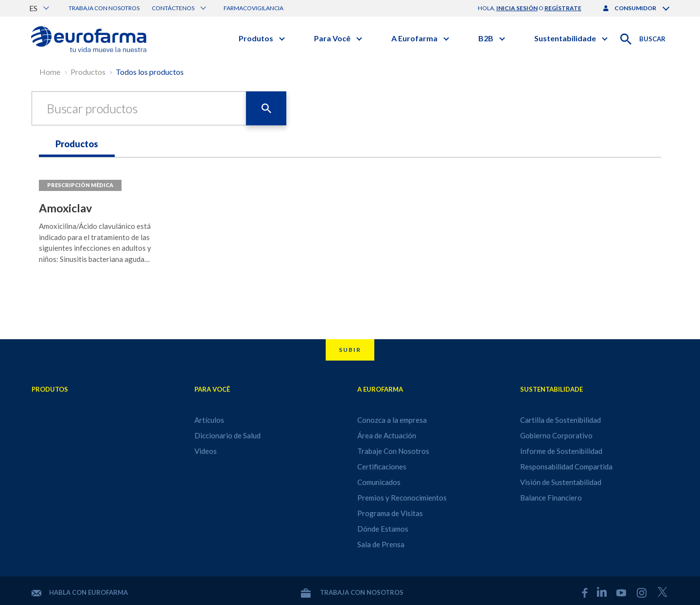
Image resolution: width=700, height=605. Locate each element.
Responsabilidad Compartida (566, 467)
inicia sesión (517, 8)
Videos (206, 451)
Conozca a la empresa (392, 420)
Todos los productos (150, 72)
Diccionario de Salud (227, 435)
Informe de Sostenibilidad (561, 451)
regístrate (563, 8)
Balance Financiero (551, 498)
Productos (88, 72)
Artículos (209, 420)
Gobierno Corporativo (556, 435)
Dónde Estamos (383, 529)
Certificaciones (382, 467)
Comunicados (379, 482)
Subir (350, 350)
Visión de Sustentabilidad (561, 482)
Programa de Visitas (390, 513)
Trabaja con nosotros (104, 8)
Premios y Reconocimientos (402, 498)
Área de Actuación (387, 435)
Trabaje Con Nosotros (393, 451)
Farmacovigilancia (254, 8)
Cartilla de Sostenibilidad (560, 420)
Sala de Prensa (381, 544)
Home (50, 72)
